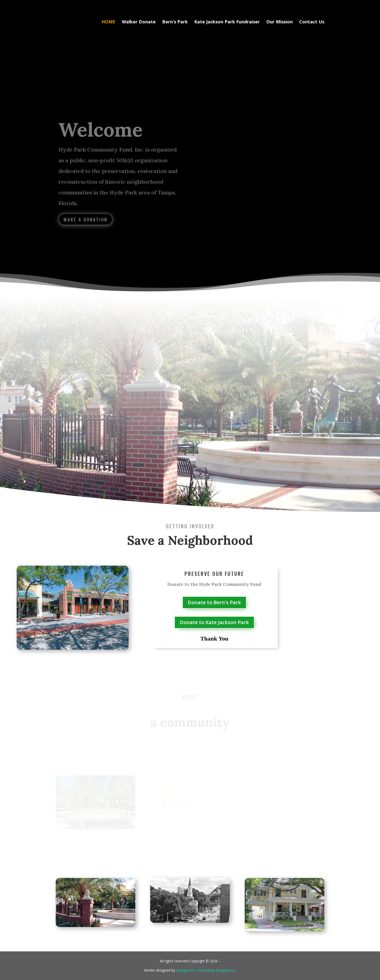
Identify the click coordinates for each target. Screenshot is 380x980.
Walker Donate (139, 22)
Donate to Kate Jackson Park (214, 622)
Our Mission (280, 22)
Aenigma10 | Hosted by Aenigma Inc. (206, 970)
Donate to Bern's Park (214, 602)
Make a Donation (87, 218)
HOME (108, 22)
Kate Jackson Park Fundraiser (227, 22)
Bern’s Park (175, 22)
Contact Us (312, 22)
